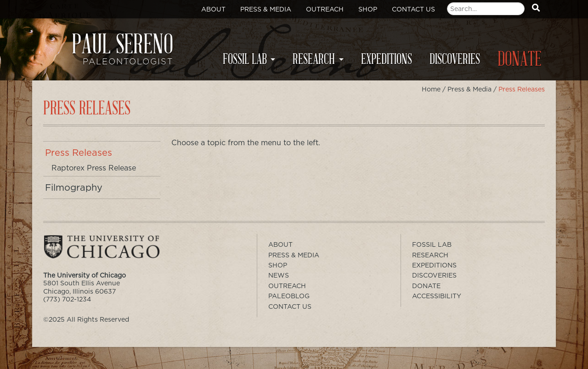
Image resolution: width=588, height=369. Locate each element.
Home (431, 89)
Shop (368, 9)
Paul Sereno (110, 53)
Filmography (74, 187)
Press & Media (266, 9)
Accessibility (437, 296)
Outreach (325, 9)
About (213, 9)
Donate (520, 60)
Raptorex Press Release (94, 168)
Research (314, 59)
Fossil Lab (245, 59)
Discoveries (455, 59)
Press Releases (79, 153)
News (279, 275)
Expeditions (387, 59)
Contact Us (413, 9)
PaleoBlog (289, 296)
